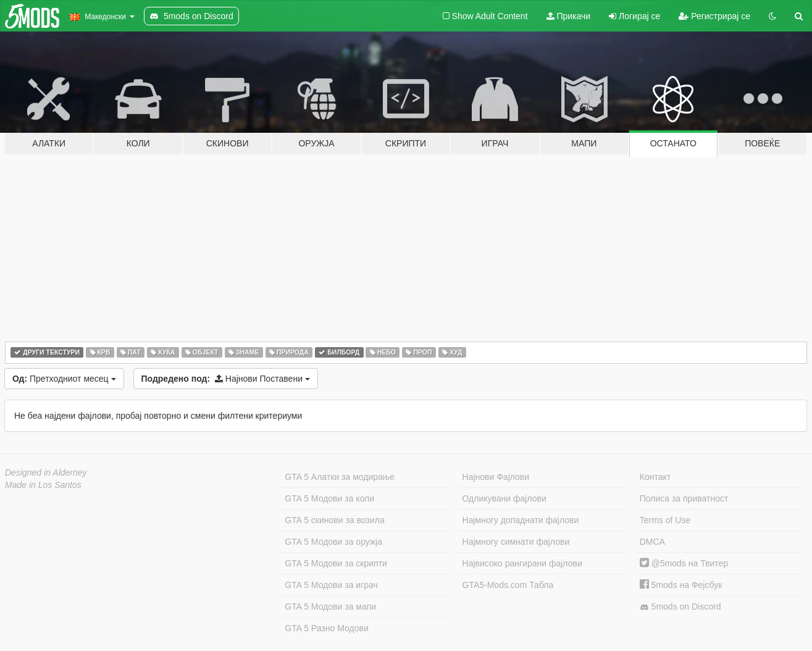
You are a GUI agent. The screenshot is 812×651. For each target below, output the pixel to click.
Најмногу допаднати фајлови (521, 520)
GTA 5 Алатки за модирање (340, 477)
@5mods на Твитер (684, 563)
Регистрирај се (714, 16)
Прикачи (569, 16)
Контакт (655, 477)
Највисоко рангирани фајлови (522, 563)
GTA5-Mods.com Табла (508, 585)
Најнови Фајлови (496, 477)
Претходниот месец (64, 379)
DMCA (652, 542)
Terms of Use (665, 520)
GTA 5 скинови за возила (334, 520)
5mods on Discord (680, 607)
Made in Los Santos (43, 485)
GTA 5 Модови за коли (329, 498)
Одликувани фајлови (504, 498)
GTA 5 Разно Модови (326, 628)
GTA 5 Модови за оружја (333, 542)
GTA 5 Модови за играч (331, 585)
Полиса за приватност (684, 498)
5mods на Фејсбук (681, 585)
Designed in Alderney (46, 472)
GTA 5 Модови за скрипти (336, 563)
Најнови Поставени (226, 379)
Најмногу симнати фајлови (516, 542)
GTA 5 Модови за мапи (330, 607)
